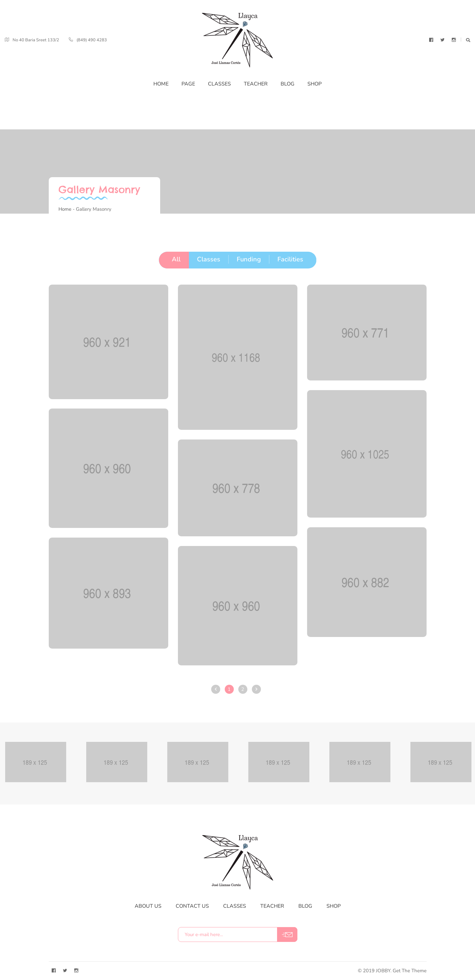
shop (334, 906)
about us (148, 906)
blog (305, 906)
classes (235, 906)
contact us (192, 906)
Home (65, 209)
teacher (272, 906)
